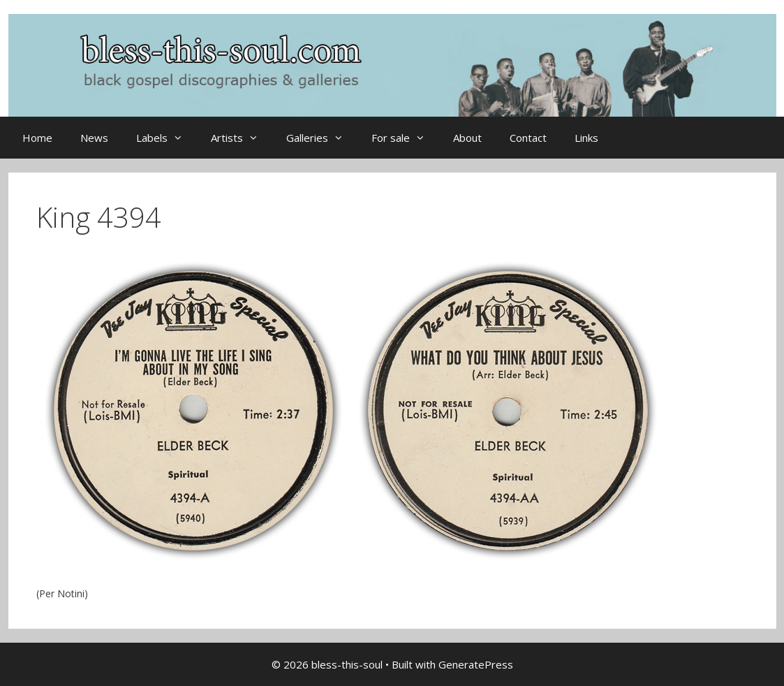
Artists (242, 138)
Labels (167, 138)
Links (586, 138)
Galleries (322, 138)
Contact (528, 138)
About (467, 138)
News (94, 138)
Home (37, 138)
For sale (405, 138)
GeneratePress (476, 664)
